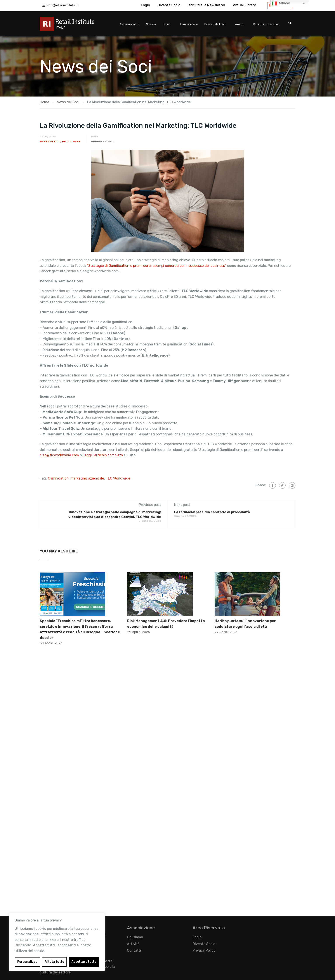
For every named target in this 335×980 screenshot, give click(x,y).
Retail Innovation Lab (266, 24)
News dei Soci (50, 141)
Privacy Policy (204, 950)
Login (146, 5)
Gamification (58, 478)
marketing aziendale (87, 478)
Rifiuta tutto (54, 962)
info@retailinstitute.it (62, 5)
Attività (133, 944)
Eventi (167, 24)
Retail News (71, 141)
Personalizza (27, 962)
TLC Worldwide (118, 478)
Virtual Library (244, 5)
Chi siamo (135, 937)
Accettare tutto (84, 962)
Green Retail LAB (215, 24)
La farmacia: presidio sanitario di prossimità (212, 512)
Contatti (134, 950)
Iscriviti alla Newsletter (207, 5)
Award (239, 24)
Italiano (281, 3)
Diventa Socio (169, 5)
